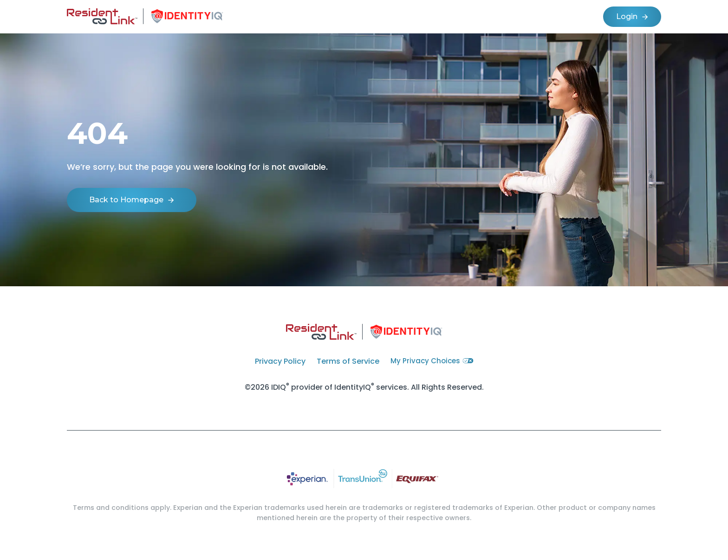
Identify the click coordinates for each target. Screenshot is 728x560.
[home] (145, 17)
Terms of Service (348, 361)
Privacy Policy (280, 361)
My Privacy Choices (432, 361)
